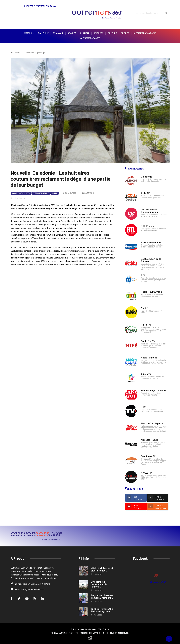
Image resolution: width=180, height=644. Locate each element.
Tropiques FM (148, 456)
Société (72, 33)
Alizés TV (146, 374)
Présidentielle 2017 (41, 193)
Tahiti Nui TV (148, 341)
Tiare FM (146, 325)
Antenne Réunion (151, 242)
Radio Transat (149, 357)
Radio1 (145, 308)
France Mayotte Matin (153, 390)
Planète (85, 33)
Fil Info (54, 193)
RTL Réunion (148, 226)
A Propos (75, 629)
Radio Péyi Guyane (151, 292)
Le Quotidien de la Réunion (151, 260)
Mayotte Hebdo (149, 440)
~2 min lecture (18, 198)
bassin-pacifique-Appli (21, 193)
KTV (143, 407)
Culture (112, 33)
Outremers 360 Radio (145, 33)
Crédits (106, 629)
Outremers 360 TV (90, 38)
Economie (58, 33)
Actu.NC (146, 193)
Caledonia (147, 177)
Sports (125, 33)
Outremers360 (158, 582)
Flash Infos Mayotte (152, 423)
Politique (43, 33)
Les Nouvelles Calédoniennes (149, 211)
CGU (100, 629)
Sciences (99, 33)
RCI (143, 275)
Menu (29, 33)
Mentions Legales (88, 629)
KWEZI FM (146, 473)
